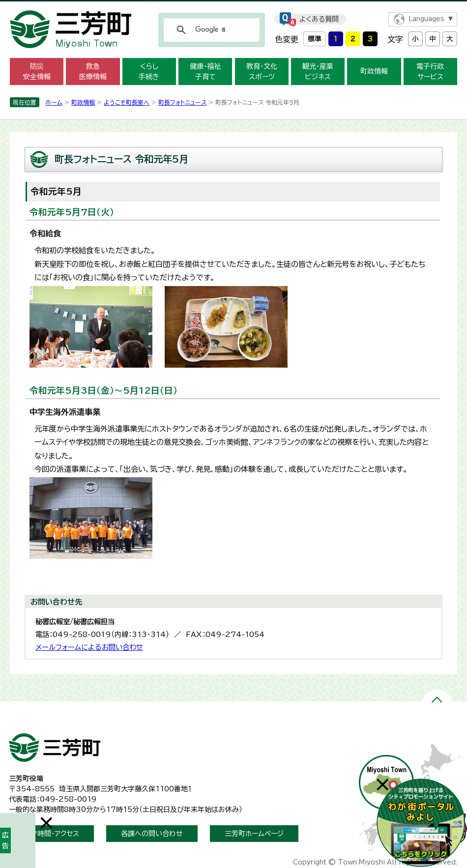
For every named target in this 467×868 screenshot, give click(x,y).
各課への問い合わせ (152, 834)
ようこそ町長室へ (127, 102)
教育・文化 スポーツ (262, 72)
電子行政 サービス (430, 72)
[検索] (210, 30)
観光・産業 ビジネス (318, 72)
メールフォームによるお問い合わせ (89, 647)
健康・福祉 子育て (205, 72)
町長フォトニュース (182, 102)
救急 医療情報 (93, 72)
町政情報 (374, 71)
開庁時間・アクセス (51, 834)
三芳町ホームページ (254, 834)
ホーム (54, 102)
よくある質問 (319, 19)
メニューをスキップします (233, 7)
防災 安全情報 (37, 72)
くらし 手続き (149, 72)
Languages (426, 19)
